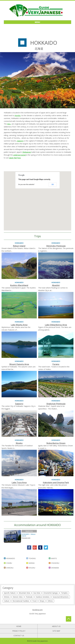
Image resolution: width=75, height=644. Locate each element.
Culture (7, 601)
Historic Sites (18, 597)
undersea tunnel (20, 155)
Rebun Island (19, 246)
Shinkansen (27, 152)
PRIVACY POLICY (19, 631)
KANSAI (32, 563)
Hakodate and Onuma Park (56, 482)
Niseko (19, 443)
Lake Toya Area (19, 482)
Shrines (7, 597)
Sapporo (20, 141)
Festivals (29, 597)
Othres (50, 601)
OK (53, 184)
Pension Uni (26, 538)
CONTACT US (19, 636)
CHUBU (9, 563)
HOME (19, 626)
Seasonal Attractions (61, 597)
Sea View (37, 593)
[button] (28, 199)
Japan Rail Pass (15, 158)
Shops (42, 601)
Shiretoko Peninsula (56, 246)
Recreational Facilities (21, 601)
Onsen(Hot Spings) (51, 593)
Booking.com (37, 610)
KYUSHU (32, 568)
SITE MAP (56, 631)
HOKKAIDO (11, 558)
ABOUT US (56, 626)
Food (34, 601)
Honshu (18, 115)
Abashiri (56, 285)
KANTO (54, 558)
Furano (56, 364)
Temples (64, 593)
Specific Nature (10, 593)
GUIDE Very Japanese (37, 614)
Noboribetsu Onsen (56, 443)
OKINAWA (55, 568)
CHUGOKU (55, 563)
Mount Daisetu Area (19, 364)
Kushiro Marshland (19, 285)
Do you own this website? (26, 184)
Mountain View (24, 593)
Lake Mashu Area (19, 325)
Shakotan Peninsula (56, 404)
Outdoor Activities (43, 597)
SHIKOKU (10, 568)
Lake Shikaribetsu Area (56, 325)
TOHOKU (32, 558)
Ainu (9, 124)
